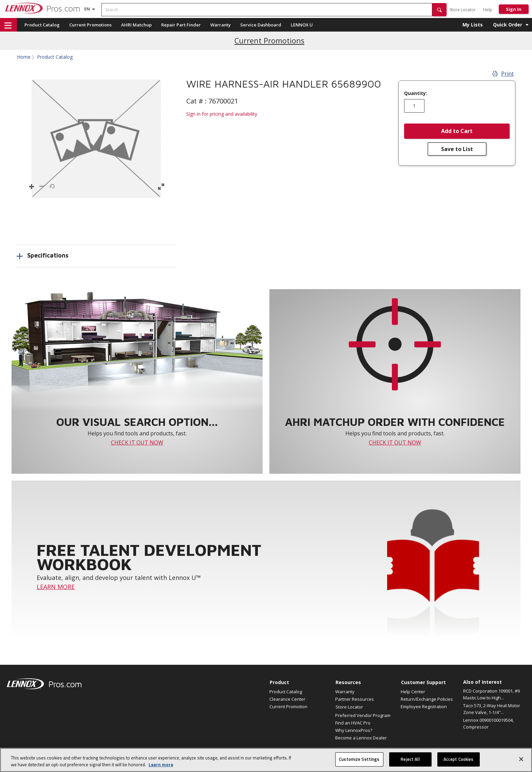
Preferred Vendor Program (363, 715)
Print (503, 74)
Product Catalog (42, 25)
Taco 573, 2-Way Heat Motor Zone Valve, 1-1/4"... (492, 709)
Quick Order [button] (508, 25)
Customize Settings (359, 759)
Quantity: (416, 93)
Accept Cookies (459, 759)
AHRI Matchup (136, 25)
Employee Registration (424, 707)
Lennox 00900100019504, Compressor (488, 723)
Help (488, 10)
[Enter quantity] (414, 106)
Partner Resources (355, 699)
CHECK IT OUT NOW (137, 443)
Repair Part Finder (181, 25)
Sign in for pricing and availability (222, 114)
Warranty (221, 25)
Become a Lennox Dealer (361, 738)
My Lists (473, 25)
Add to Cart (457, 131)
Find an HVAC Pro (353, 723)
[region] (266, 760)
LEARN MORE (56, 587)
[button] (439, 10)
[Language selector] (87, 9)
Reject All (410, 759)
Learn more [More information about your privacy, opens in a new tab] (161, 765)
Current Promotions (90, 25)
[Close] (521, 759)
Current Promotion (288, 707)
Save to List (457, 149)
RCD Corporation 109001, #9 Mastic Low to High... (491, 694)
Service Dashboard (261, 25)
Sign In (514, 9)
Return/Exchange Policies (427, 699)
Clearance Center (287, 699)
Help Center (413, 692)
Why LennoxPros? (354, 730)
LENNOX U (302, 25)
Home (24, 57)
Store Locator (463, 10)
